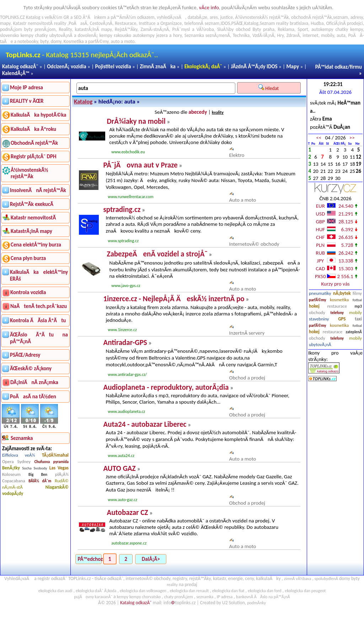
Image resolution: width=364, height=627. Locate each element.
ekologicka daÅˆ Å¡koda (96, 591)
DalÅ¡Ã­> (151, 559)
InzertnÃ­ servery (247, 333)
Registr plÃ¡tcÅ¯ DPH (34, 156)
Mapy (293, 67)
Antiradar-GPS (125, 342)
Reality (65, 29)
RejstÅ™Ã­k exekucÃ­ (32, 204)
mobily (355, 312)
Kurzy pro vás (335, 284)
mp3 (358, 306)
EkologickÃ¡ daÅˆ (203, 67)
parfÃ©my (318, 300)
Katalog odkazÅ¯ (20, 67)
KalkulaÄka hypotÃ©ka (38, 115)
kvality (218, 112)
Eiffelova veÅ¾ (18, 455)
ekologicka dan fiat (228, 591)
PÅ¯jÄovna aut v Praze (140, 165)
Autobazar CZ (127, 512)
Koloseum (11, 474)
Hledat (269, 88)
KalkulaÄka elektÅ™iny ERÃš (39, 275)
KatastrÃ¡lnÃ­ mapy (31, 231)
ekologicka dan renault (189, 591)
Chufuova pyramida (52, 462)
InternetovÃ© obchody (254, 244)
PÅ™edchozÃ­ (90, 559)
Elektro (237, 155)
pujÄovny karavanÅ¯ (93, 597)
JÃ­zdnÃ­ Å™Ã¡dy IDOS (254, 67)
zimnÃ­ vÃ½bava (298, 579)
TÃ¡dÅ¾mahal (55, 455)
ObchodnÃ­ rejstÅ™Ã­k (34, 143)
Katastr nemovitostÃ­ (33, 218)
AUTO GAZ (119, 468)
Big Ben (38, 475)
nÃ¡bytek (342, 293)
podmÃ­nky (256, 603)
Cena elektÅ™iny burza (36, 245)
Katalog (83, 102)
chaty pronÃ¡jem (179, 597)
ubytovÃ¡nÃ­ (320, 344)
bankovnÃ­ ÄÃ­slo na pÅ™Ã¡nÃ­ (263, 597)
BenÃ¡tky (11, 468)
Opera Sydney (16, 461)
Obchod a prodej (247, 378)
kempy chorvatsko (145, 597)
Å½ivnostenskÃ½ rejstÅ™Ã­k (29, 173)
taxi (358, 319)
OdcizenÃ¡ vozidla (66, 67)
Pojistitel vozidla (113, 67)
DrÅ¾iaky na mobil (136, 121)
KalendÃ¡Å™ (16, 73)
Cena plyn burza (28, 258)
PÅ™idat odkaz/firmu (339, 67)
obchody (317, 312)
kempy (356, 29)
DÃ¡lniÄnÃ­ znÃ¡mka (34, 382)
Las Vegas (59, 468)
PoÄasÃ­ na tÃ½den (33, 397)
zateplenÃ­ (354, 332)
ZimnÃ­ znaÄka (158, 67)
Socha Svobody (34, 468)
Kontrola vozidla (28, 292)
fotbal (357, 300)
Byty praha (263, 29)
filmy (357, 293)
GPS (342, 319)
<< (319, 138)
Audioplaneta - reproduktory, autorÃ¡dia (166, 387)
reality (60, 23)
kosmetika (339, 300)
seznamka (205, 597)
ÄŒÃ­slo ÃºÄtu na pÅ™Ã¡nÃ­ (39, 338)
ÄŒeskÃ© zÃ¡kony (31, 368)
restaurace (337, 306)
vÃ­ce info (209, 7)
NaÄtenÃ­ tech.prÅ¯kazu (39, 306)
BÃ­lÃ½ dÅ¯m (40, 481)
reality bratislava (292, 23)
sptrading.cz (122, 209)
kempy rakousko (116, 35)
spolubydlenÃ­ (326, 579)
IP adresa (225, 597)
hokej (314, 306)
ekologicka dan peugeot (305, 591)
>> (352, 138)
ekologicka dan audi (55, 591)
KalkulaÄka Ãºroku (33, 129)
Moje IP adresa (26, 87)
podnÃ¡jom (11, 29)
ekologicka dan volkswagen (143, 591)
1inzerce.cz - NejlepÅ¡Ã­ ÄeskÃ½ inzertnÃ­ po (174, 299)
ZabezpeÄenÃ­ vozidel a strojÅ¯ (157, 254)
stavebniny (319, 319)
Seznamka (194, 35)
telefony (337, 313)
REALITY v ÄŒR (27, 101)
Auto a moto (243, 200)
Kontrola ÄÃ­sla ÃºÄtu (38, 320)
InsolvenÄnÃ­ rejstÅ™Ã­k (38, 190)
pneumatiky (320, 293)
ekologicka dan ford (265, 591)
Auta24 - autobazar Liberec (145, 424)
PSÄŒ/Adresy (25, 355)
